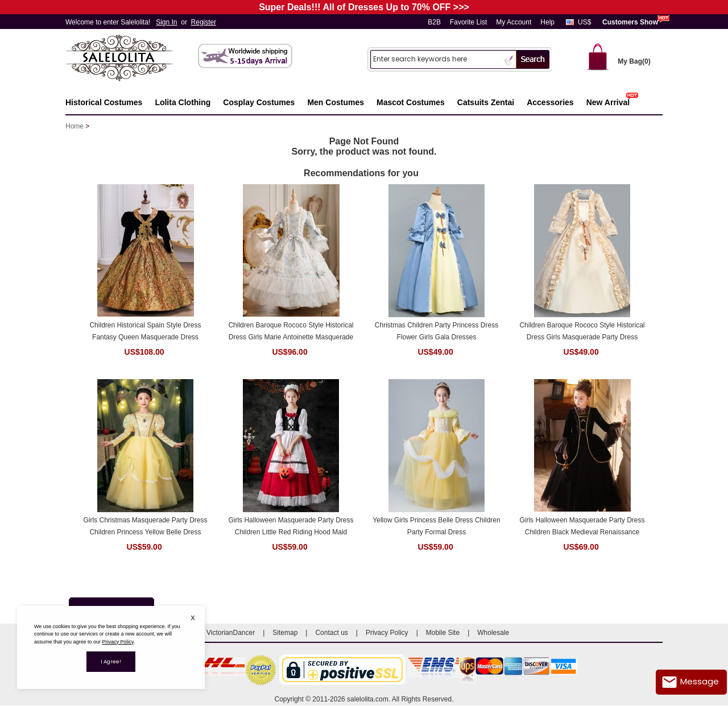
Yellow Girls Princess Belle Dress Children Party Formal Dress (436, 526)
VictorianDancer (231, 633)
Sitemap (285, 633)
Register (204, 22)
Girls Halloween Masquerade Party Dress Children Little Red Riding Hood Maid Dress (291, 527)
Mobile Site (443, 633)
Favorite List (468, 22)
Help (547, 22)
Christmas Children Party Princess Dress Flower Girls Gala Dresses (437, 331)
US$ (584, 22)
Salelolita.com (131, 59)
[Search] (436, 59)
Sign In (166, 22)
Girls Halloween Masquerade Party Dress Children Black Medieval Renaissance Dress (582, 527)
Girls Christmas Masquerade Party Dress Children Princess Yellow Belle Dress (145, 526)
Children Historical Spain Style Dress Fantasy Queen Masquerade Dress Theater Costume (145, 332)
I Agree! (111, 662)
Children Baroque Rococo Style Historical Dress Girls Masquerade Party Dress (582, 331)
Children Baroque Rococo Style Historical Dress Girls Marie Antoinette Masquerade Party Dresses (291, 332)
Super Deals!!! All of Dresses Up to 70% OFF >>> (364, 7)
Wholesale (493, 633)
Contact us (331, 633)
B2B (434, 22)
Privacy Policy (387, 633)
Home (75, 126)
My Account (514, 22)
